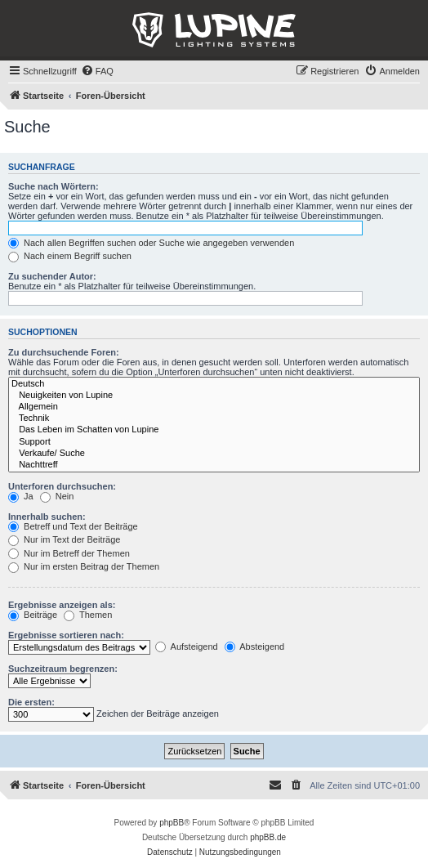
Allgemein (214, 407)
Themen (88, 615)
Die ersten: (31, 702)
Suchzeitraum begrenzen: (63, 669)
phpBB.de (268, 837)
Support (214, 442)
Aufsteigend (187, 647)
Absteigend (255, 647)
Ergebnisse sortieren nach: (66, 635)
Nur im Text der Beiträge (64, 539)
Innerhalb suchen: (47, 517)
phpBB (172, 823)
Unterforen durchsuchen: (62, 486)
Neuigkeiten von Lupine (214, 396)
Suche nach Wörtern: (53, 186)
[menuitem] (97, 71)
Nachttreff (214, 465)
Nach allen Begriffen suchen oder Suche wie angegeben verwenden (151, 243)
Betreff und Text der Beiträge (73, 526)
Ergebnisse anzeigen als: (62, 605)
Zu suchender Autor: (52, 276)
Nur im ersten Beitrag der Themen (84, 566)
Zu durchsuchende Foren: (64, 352)
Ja (21, 496)
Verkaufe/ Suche (214, 454)
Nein (57, 496)
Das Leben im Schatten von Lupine (214, 430)
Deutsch (214, 384)
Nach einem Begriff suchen (70, 256)
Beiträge (33, 615)
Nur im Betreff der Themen (69, 553)
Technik (214, 418)
